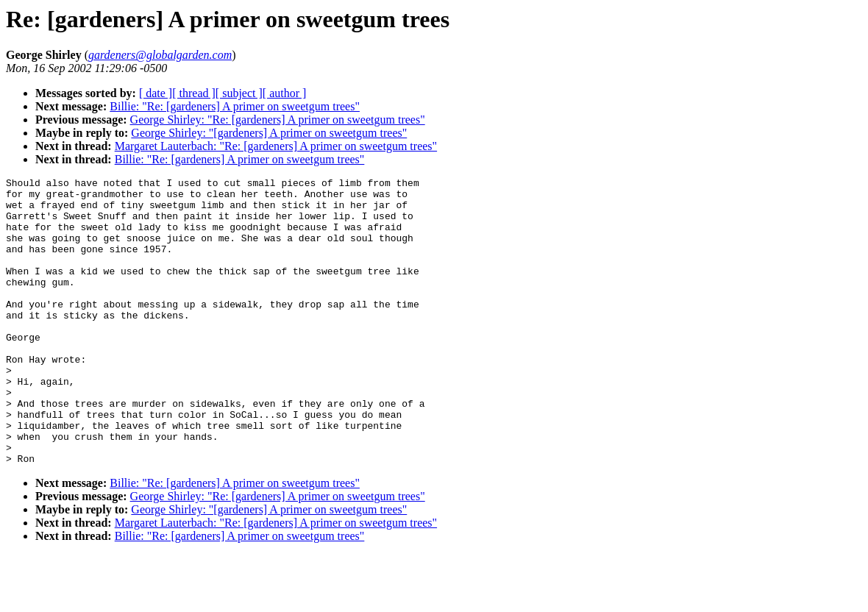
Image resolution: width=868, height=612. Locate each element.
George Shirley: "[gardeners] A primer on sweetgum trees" (269, 133)
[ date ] (156, 93)
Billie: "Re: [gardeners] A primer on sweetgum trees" (235, 106)
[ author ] (285, 93)
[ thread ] (194, 93)
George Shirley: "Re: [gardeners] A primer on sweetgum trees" (278, 120)
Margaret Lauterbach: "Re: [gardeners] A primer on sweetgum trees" (276, 146)
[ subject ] (239, 93)
